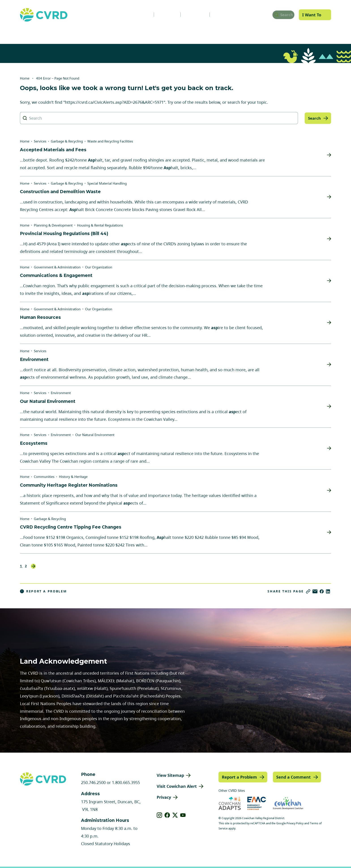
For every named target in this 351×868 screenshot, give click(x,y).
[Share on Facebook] (322, 591)
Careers (162, 15)
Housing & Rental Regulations (100, 225)
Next (33, 566)
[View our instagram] (159, 815)
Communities (143, 32)
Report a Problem (43, 591)
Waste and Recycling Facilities (110, 141)
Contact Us (220, 15)
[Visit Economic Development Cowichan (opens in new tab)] (288, 803)
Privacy (164, 797)
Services (105, 32)
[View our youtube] (183, 815)
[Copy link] (308, 591)
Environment (61, 393)
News (137, 15)
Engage (317, 32)
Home (25, 78)
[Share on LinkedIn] (328, 591)
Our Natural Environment (95, 435)
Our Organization (99, 267)
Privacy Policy (295, 823)
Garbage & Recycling (67, 141)
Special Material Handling (107, 183)
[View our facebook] (167, 815)
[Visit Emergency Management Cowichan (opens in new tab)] (257, 803)
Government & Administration (50, 32)
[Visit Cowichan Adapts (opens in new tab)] (230, 803)
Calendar (190, 15)
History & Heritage (73, 477)
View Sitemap (170, 775)
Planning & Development (197, 32)
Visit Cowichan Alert (177, 786)
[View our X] (175, 815)
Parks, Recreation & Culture (266, 32)
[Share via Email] (315, 591)
